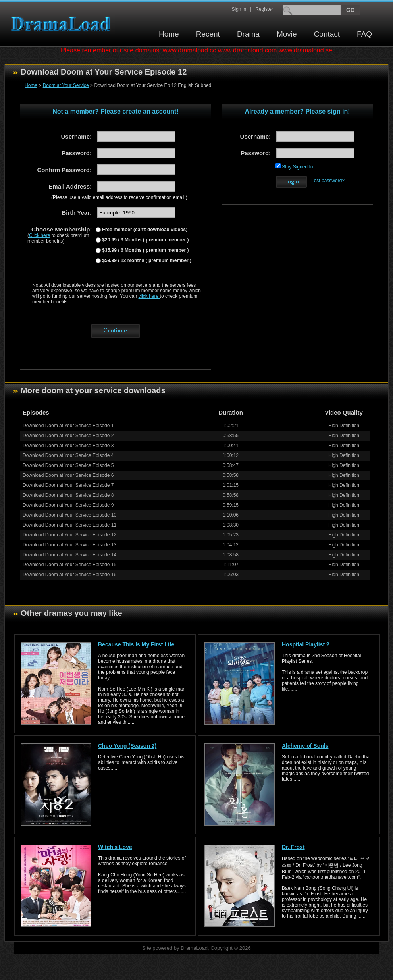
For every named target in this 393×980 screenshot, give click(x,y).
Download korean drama (63, 24)
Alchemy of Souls (305, 746)
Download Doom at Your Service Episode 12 (69, 535)
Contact (327, 34)
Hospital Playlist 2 (306, 644)
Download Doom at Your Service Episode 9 (68, 505)
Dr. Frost (293, 847)
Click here (39, 235)
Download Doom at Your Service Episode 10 (69, 515)
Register (264, 9)
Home (169, 34)
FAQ (364, 34)
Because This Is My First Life (136, 644)
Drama (248, 34)
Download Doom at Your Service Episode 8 (68, 495)
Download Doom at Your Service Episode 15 (69, 565)
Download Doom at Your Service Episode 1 (68, 426)
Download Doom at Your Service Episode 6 (68, 475)
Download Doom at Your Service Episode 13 (69, 545)
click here (149, 296)
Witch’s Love (115, 847)
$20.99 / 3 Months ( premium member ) (145, 240)
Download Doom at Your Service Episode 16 (69, 575)
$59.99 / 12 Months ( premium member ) (146, 260)
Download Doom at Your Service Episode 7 (68, 485)
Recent (208, 34)
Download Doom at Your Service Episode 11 (69, 525)
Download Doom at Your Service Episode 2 (68, 436)
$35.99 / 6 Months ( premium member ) (145, 250)
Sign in (239, 9)
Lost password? (328, 181)
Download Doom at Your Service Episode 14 (69, 555)
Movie (287, 34)
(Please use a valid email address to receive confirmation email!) (119, 197)
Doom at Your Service (66, 85)
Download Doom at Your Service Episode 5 (68, 465)
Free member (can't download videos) (144, 230)
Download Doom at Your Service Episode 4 (68, 455)
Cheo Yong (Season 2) (127, 746)
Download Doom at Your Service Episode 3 (68, 446)
